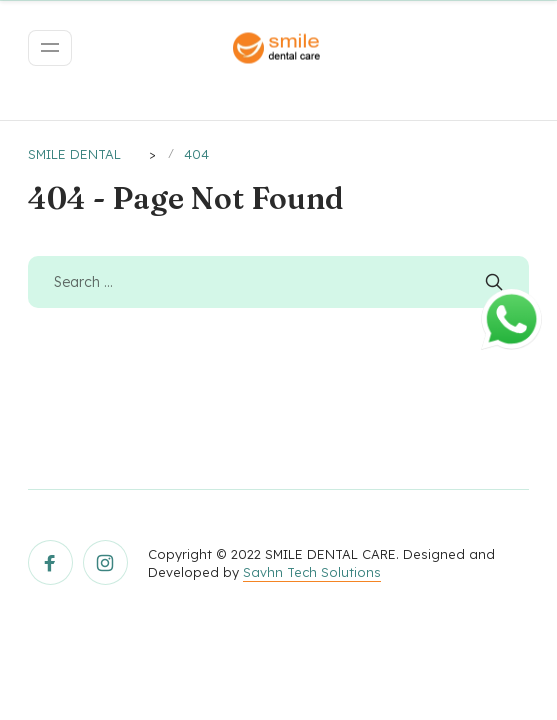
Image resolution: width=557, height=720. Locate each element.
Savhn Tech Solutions (312, 572)
